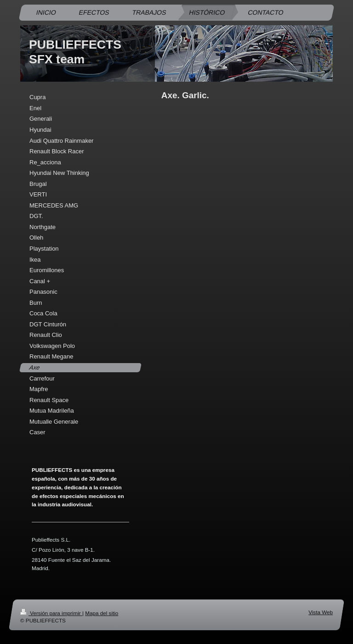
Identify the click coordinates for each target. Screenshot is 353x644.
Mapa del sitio (102, 613)
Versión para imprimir (51, 613)
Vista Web (321, 612)
